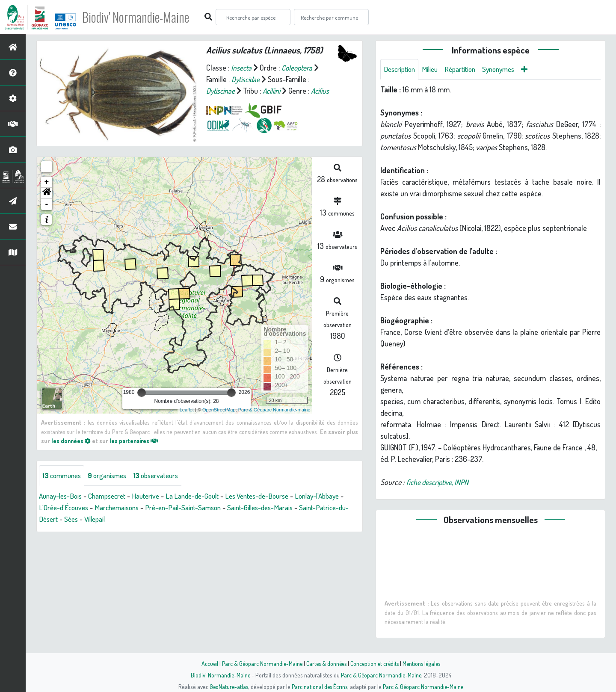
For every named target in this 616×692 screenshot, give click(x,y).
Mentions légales (424, 663)
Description (401, 69)
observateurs (164, 479)
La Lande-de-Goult (203, 499)
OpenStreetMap (219, 413)
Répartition (465, 69)
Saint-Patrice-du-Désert (76, 522)
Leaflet (187, 413)
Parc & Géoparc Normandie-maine (274, 413)
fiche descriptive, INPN (440, 482)
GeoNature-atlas (227, 686)
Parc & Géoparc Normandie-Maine (259, 663)
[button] (47, 196)
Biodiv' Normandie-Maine (141, 17)
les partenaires (136, 444)
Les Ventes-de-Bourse (272, 499)
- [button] (47, 207)
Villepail (151, 522)
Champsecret (113, 499)
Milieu (433, 69)
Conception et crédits (375, 663)
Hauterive (154, 499)
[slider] (142, 396)
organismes (112, 479)
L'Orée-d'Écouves (97, 511)
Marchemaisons (153, 511)
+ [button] (47, 185)
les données (71, 444)
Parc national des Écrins (320, 686)
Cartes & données (325, 663)
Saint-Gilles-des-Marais (305, 511)
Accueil (206, 663)
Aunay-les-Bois (62, 499)
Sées (126, 522)
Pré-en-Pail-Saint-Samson (224, 511)
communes (64, 479)
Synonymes (507, 69)
